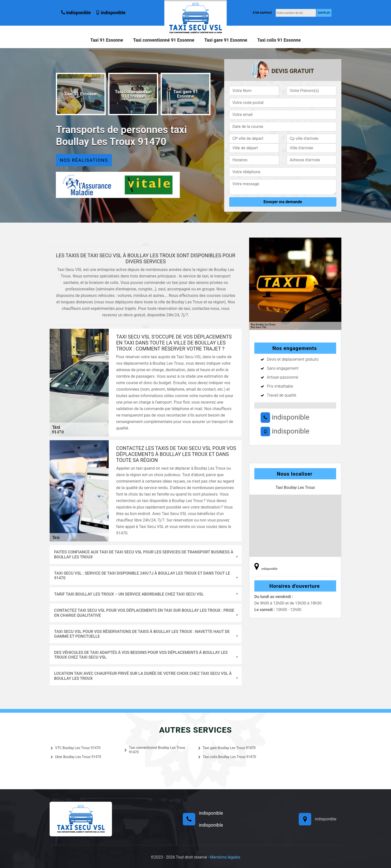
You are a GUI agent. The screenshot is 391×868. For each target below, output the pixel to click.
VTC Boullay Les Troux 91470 (76, 748)
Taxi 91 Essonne (107, 40)
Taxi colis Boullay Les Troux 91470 (227, 757)
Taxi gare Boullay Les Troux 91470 (227, 748)
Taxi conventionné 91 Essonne (164, 40)
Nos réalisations (84, 160)
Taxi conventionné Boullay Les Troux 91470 (155, 750)
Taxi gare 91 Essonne (226, 40)
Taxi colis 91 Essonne (279, 40)
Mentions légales (225, 857)
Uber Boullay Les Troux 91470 (76, 757)
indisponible (76, 13)
